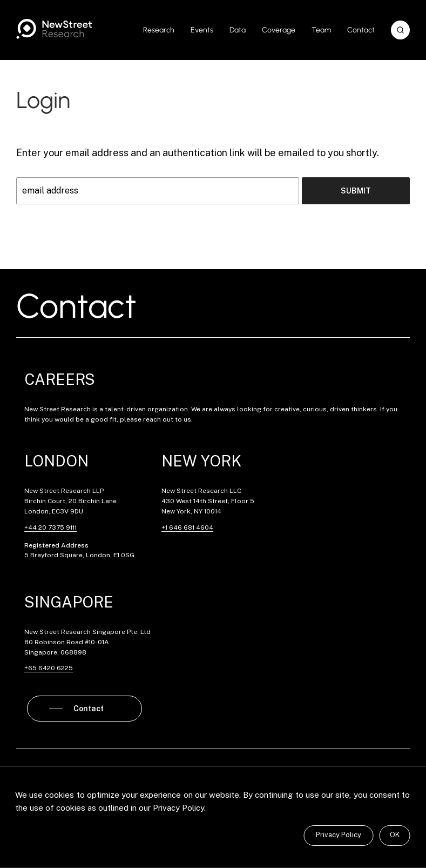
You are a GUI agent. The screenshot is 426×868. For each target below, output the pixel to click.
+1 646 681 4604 (187, 528)
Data (238, 30)
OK (395, 835)
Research (159, 30)
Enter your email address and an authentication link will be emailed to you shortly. (198, 153)
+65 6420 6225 (49, 668)
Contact (361, 30)
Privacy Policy (339, 835)
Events (202, 30)
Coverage (279, 30)
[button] (400, 30)
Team (321, 30)
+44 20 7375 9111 (50, 528)
